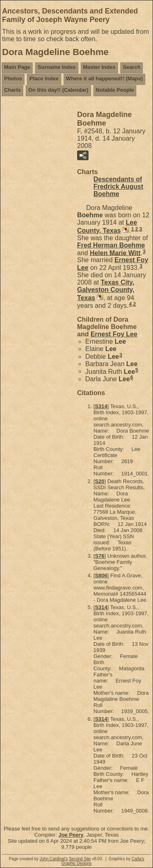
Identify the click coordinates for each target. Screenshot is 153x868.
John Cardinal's (54, 859)
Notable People (115, 90)
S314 (101, 406)
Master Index (99, 67)
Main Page (17, 67)
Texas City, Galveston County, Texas (106, 290)
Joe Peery (71, 835)
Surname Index (57, 67)
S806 (101, 575)
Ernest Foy (114, 334)
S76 (100, 556)
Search (132, 67)
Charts (12, 90)
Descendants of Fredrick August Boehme (118, 187)
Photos (13, 78)
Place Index (44, 78)
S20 (100, 481)
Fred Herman (111, 245)
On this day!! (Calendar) (58, 90)
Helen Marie (115, 253)
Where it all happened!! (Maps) (105, 78)
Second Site (80, 859)
